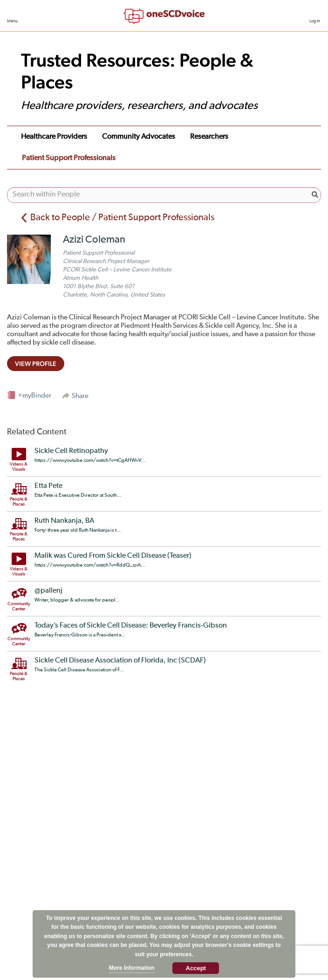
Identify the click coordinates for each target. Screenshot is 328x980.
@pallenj (48, 591)
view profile (36, 364)
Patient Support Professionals (69, 158)
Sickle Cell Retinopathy (71, 451)
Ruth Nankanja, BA (64, 521)
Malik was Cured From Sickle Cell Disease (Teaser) (113, 556)
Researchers (209, 137)
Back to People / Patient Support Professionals (122, 217)
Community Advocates (139, 137)
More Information (132, 968)
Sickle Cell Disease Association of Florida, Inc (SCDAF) (120, 661)
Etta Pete (48, 486)
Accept (196, 968)
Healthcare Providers (54, 137)
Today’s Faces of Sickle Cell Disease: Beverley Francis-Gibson (131, 626)
